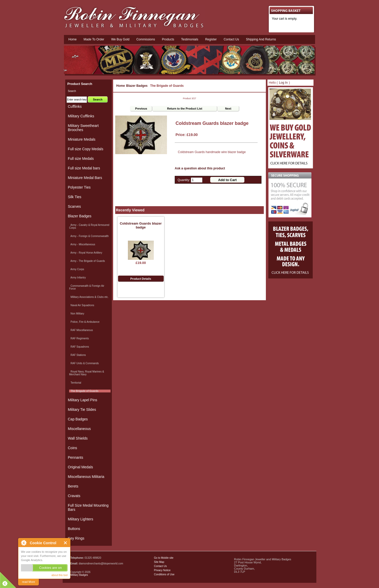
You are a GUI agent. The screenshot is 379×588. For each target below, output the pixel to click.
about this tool (60, 575)
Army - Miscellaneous (82, 244)
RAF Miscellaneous (81, 330)
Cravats (74, 496)
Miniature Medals (82, 139)
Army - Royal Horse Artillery (86, 253)
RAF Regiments (79, 338)
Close (66, 543)
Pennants (75, 457)
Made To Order (94, 39)
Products (168, 39)
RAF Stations (77, 355)
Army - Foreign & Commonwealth (89, 236)
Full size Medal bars (84, 168)
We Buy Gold (120, 39)
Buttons (74, 529)
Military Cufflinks (81, 116)
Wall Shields (78, 438)
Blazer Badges (137, 86)
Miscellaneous (79, 429)
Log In (283, 83)
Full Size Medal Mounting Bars (88, 507)
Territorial (75, 383)
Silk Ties (75, 197)
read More (28, 582)
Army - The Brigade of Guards (87, 261)
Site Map (159, 562)
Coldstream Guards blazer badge (141, 225)
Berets (73, 486)
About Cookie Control (24, 543)
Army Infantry (77, 278)
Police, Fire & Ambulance (84, 322)
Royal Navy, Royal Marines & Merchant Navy (87, 373)
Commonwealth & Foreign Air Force (87, 287)
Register (211, 39)
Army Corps (77, 269)
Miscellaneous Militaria (86, 477)
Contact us (231, 39)
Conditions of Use (164, 574)
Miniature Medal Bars (85, 178)
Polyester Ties (79, 187)
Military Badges (79, 575)
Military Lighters (81, 519)
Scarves (74, 206)
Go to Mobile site (164, 558)
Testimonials (190, 39)
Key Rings (76, 538)
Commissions (146, 39)
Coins (72, 448)
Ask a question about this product (200, 168)
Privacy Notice (162, 570)
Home (72, 39)
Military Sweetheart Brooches (83, 128)
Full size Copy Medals (86, 149)
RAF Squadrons (79, 347)
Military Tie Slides (82, 410)
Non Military (77, 314)
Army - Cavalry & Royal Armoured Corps (89, 226)
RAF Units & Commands (84, 363)
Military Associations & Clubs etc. (89, 297)
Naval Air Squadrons (82, 305)
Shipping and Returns (261, 39)
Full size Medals (81, 159)
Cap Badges (78, 419)
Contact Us (160, 566)
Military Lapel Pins (83, 400)
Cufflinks (75, 106)
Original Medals (80, 467)
